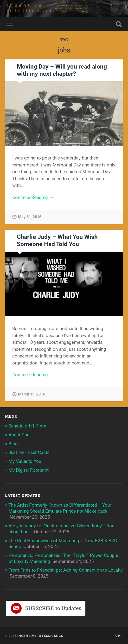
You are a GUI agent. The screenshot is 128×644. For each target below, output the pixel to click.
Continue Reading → (33, 197)
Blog (13, 444)
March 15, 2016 (32, 394)
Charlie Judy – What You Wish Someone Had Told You (57, 240)
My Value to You (25, 461)
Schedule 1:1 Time (27, 426)
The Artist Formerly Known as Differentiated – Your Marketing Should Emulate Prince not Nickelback (60, 508)
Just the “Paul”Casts (29, 452)
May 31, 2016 (30, 217)
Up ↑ (119, 636)
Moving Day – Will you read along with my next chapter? (62, 70)
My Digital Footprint (29, 470)
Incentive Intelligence (40, 636)
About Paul (19, 435)
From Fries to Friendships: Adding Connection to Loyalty (66, 570)
